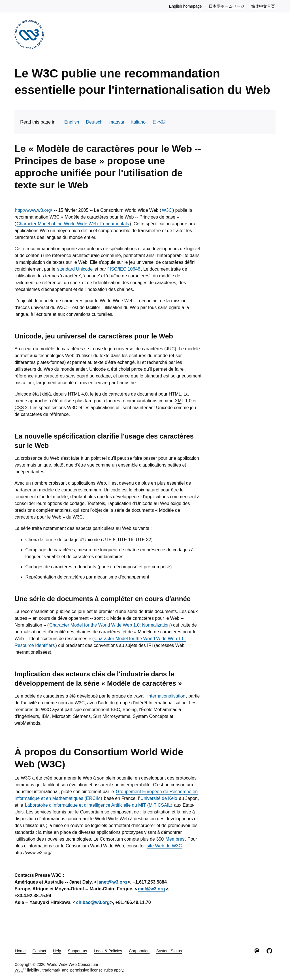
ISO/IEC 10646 (125, 269)
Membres (175, 839)
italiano (138, 122)
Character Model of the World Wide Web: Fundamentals (73, 224)
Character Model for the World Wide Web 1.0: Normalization (109, 625)
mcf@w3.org (152, 889)
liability (33, 970)
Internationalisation (166, 696)
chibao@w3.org (93, 902)
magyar (117, 122)
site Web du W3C (164, 846)
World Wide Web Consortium (72, 964)
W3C (167, 210)
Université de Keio (159, 798)
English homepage (186, 6)
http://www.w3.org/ (34, 210)
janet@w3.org (112, 882)
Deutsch (94, 122)
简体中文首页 (263, 6)
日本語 (159, 122)
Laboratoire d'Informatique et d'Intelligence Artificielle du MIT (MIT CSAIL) (99, 805)
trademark (51, 970)
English (72, 122)
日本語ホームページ (227, 6)
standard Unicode (75, 269)
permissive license (86, 970)
